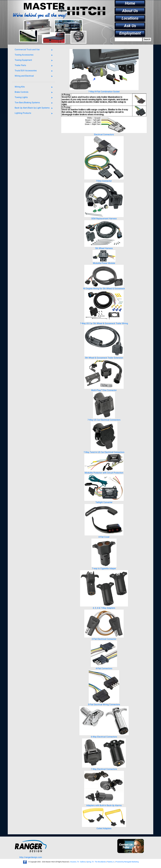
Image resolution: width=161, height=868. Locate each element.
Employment (130, 33)
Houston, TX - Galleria (78, 862)
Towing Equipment (34, 61)
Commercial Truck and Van (34, 50)
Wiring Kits (34, 87)
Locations (130, 18)
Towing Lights (34, 98)
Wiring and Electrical (34, 76)
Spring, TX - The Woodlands (96, 862)
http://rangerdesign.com (31, 857)
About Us (130, 11)
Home (130, 3)
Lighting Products (34, 114)
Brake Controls (34, 92)
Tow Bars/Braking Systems (34, 103)
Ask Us (130, 26)
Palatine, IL (111, 862)
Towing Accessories (34, 55)
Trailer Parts (34, 66)
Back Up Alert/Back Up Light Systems (34, 108)
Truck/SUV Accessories (34, 71)
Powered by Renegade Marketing (127, 862)
